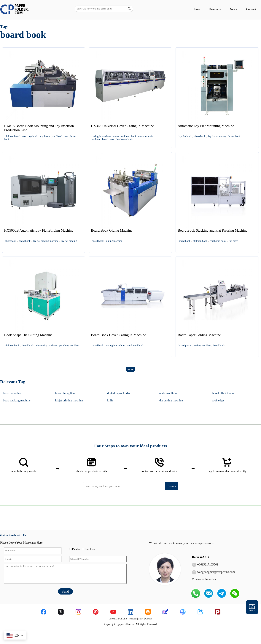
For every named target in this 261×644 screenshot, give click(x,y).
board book (108, 139)
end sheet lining (169, 393)
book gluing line (65, 393)
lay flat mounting (217, 136)
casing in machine (116, 346)
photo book (200, 136)
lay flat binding (69, 241)
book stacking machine (17, 400)
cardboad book (60, 136)
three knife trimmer (223, 393)
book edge (218, 400)
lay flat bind (185, 136)
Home (196, 9)
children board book (16, 136)
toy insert (45, 136)
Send (65, 591)
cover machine (121, 136)
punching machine (69, 346)
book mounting (12, 393)
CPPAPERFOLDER (118, 619)
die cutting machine (47, 346)
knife (110, 400)
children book (200, 241)
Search (172, 486)
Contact (251, 9)
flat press (233, 241)
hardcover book (125, 139)
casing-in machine (101, 136)
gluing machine (114, 241)
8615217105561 (209, 564)
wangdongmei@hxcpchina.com (216, 572)
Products (215, 9)
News (233, 9)
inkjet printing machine (69, 400)
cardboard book (218, 241)
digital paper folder (119, 393)
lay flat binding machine (46, 241)
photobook (11, 241)
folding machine (202, 346)
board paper (185, 346)
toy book (33, 136)
